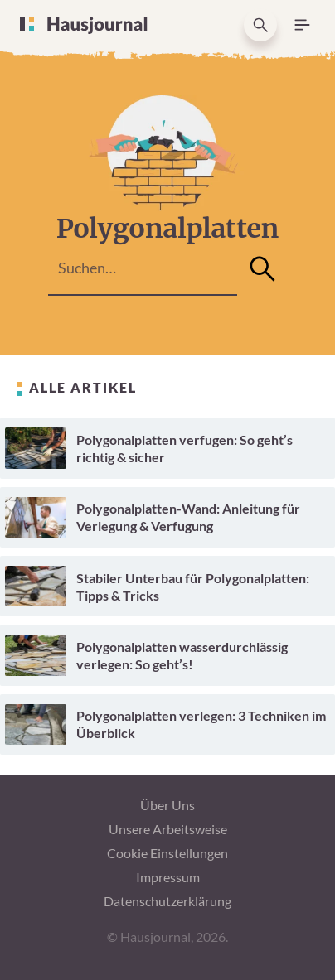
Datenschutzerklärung (167, 901)
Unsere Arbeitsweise (168, 829)
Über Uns (167, 805)
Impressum (168, 877)
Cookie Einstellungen (167, 853)
